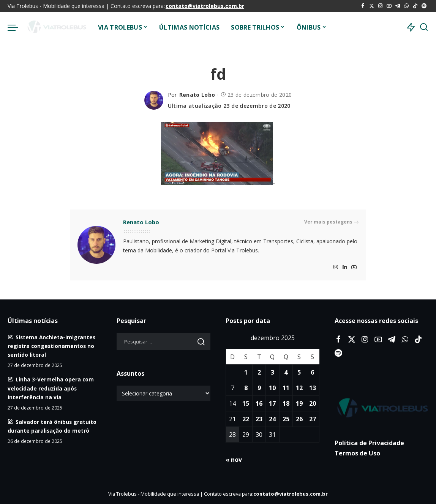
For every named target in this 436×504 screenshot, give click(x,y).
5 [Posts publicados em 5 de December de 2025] (299, 372)
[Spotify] (424, 6)
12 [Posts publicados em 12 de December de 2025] (299, 388)
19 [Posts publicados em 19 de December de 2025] (299, 403)
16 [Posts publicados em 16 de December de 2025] (259, 403)
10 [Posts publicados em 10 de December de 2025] (272, 388)
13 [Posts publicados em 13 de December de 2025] (313, 388)
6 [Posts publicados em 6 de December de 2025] (312, 372)
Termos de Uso (357, 453)
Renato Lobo (197, 95)
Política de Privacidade (369, 443)
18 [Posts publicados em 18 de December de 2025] (286, 403)
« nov (234, 460)
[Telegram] (398, 6)
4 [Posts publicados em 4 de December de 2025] (286, 372)
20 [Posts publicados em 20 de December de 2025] (313, 403)
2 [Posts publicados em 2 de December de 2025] (259, 372)
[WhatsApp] (407, 6)
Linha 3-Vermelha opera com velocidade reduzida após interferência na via (51, 388)
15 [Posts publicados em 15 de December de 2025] (246, 403)
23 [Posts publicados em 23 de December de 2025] (259, 419)
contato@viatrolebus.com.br (205, 6)
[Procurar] (424, 27)
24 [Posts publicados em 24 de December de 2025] (272, 419)
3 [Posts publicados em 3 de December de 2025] (272, 372)
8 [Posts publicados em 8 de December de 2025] (246, 388)
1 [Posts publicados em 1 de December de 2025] (246, 372)
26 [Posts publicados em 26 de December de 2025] (299, 419)
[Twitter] (372, 6)
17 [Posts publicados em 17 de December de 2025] (272, 403)
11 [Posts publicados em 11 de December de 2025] (286, 388)
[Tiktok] (415, 6)
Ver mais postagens (331, 222)
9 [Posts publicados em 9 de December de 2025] (259, 388)
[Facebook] (363, 6)
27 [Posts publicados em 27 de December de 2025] (313, 419)
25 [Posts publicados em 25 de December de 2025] (286, 419)
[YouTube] (389, 6)
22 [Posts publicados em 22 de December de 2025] (246, 419)
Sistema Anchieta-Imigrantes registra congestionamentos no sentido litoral (51, 346)
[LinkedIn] (345, 267)
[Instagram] (380, 6)
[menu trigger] (17, 27)
